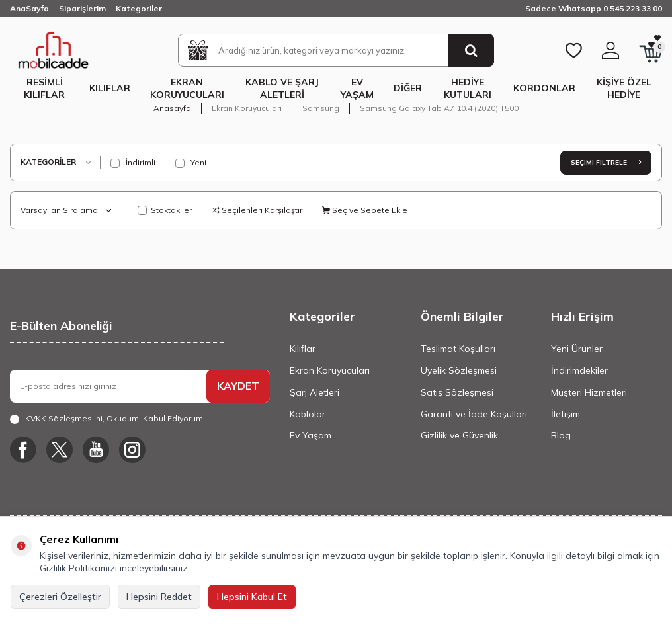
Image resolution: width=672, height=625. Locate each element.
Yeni (191, 163)
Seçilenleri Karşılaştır (257, 210)
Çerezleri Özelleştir (60, 597)
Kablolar (308, 414)
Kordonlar (544, 88)
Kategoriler (139, 8)
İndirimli (133, 163)
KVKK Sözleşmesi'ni (64, 418)
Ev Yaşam (357, 88)
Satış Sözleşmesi (457, 392)
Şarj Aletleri (315, 392)
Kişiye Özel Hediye (624, 88)
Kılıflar (110, 88)
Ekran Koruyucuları (187, 88)
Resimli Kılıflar (44, 88)
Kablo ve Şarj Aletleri (282, 88)
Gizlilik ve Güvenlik (459, 435)
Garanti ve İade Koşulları (474, 414)
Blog (561, 435)
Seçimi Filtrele (606, 162)
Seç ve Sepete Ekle (365, 210)
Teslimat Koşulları (458, 349)
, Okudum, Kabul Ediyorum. (107, 419)
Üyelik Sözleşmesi (459, 370)
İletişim (566, 414)
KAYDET (238, 386)
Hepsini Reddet (159, 597)
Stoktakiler (165, 210)
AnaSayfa (29, 8)
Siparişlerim (82, 8)
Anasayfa (172, 108)
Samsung (321, 108)
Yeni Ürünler (577, 349)
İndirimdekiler (579, 370)
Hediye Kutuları (468, 88)
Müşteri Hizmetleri (589, 392)
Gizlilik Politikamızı (78, 568)
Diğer (408, 88)
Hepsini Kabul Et (252, 597)
